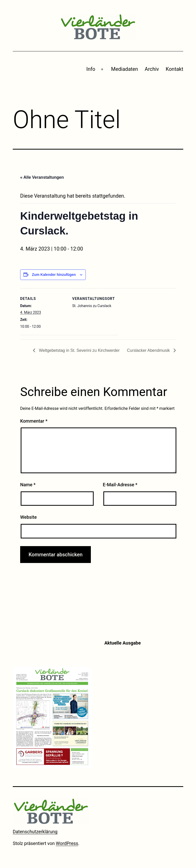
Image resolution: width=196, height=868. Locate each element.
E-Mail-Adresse (120, 485)
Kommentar (34, 421)
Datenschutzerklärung (35, 832)
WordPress (67, 843)
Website (28, 517)
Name (28, 485)
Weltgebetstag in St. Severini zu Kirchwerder (79, 350)
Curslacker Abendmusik (149, 350)
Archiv (152, 69)
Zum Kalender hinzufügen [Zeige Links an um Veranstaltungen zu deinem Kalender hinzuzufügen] (54, 275)
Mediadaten (124, 69)
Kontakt (174, 69)
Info (91, 69)
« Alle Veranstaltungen (42, 177)
